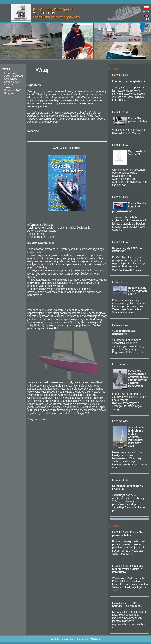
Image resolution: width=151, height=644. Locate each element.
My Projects (10, 79)
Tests (6, 87)
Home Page (10, 73)
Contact (7, 85)
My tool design (11, 82)
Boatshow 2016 (12, 90)
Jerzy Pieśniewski (13, 76)
